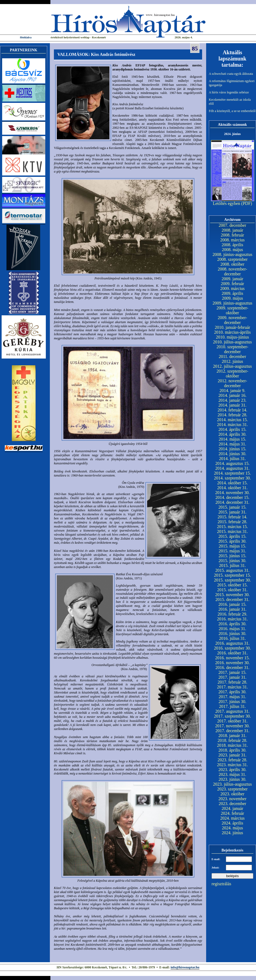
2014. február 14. (232, 410)
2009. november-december (232, 320)
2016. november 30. (233, 663)
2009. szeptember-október (233, 310)
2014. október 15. (232, 483)
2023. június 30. (232, 779)
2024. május (232, 828)
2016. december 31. (232, 668)
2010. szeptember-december (233, 349)
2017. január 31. (233, 677)
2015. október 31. (232, 590)
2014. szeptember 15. (232, 473)
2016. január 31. (233, 609)
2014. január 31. (233, 405)
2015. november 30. (233, 595)
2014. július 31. (233, 459)
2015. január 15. (233, 507)
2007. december (232, 225)
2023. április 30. (233, 770)
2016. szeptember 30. (232, 648)
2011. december (233, 356)
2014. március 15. (232, 420)
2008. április (233, 245)
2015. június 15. (232, 556)
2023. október (232, 794)
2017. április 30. (233, 692)
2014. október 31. (232, 488)
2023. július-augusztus (233, 784)
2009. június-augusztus (233, 303)
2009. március (232, 288)
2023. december (232, 804)
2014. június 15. (232, 449)
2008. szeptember (232, 259)
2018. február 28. (232, 740)
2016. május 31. (232, 629)
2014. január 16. (233, 395)
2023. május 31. (232, 774)
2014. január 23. (233, 400)
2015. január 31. (233, 512)
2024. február (232, 813)
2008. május (232, 250)
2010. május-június (232, 337)
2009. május (232, 298)
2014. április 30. (233, 434)
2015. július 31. (233, 565)
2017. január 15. (233, 672)
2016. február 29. (232, 614)
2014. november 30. (233, 493)
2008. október (232, 264)
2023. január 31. (233, 755)
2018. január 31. (233, 736)
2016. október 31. (232, 653)
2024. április (233, 823)
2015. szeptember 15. (232, 575)
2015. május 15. (232, 546)
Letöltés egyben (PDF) (233, 203)
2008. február (232, 235)
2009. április (233, 293)
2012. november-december (232, 383)
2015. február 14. (232, 517)
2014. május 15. (232, 439)
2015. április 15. (233, 536)
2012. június (232, 361)
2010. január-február (232, 327)
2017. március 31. (232, 687)
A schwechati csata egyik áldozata (231, 74)
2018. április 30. (233, 750)
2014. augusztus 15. (232, 463)
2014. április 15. (233, 429)
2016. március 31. (232, 619)
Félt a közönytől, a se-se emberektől (232, 111)
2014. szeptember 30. (232, 478)
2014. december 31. (232, 502)
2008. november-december (232, 271)
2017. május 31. (232, 697)
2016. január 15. (233, 604)
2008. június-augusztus (233, 254)
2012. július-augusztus (233, 366)
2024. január (233, 808)
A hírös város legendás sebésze (229, 92)
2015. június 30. (232, 561)
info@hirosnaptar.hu (185, 967)
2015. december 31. (232, 599)
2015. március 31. (232, 531)
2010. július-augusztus (233, 342)
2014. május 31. (232, 444)
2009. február (232, 284)
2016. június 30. (232, 633)
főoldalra (26, 37)
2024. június (232, 833)
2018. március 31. (232, 745)
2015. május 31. (232, 551)
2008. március (232, 240)
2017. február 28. (232, 682)
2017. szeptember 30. (232, 716)
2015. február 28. (232, 522)
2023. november (233, 799)
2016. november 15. (233, 658)
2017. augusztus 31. (232, 711)
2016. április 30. (233, 624)
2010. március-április (233, 332)
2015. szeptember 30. (232, 580)
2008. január (233, 230)
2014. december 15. (232, 497)
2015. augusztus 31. (232, 570)
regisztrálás (221, 884)
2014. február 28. (232, 415)
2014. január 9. (233, 391)
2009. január (233, 279)
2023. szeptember (232, 789)
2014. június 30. (232, 454)
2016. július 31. (233, 638)
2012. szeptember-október (233, 374)
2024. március (232, 818)
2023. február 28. (232, 760)
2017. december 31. (232, 731)
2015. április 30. (233, 541)
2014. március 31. (232, 425)
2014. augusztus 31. (232, 468)
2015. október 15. (232, 585)
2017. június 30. (232, 702)
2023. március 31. (232, 765)
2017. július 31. (233, 706)
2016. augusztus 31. (232, 643)
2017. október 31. (232, 721)
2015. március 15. (232, 527)
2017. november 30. (233, 726)
